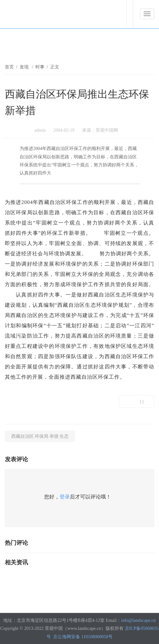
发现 (25, 67)
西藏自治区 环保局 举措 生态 (40, 436)
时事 (40, 67)
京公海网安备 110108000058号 (83, 637)
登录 (65, 497)
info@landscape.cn (138, 620)
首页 (9, 67)
